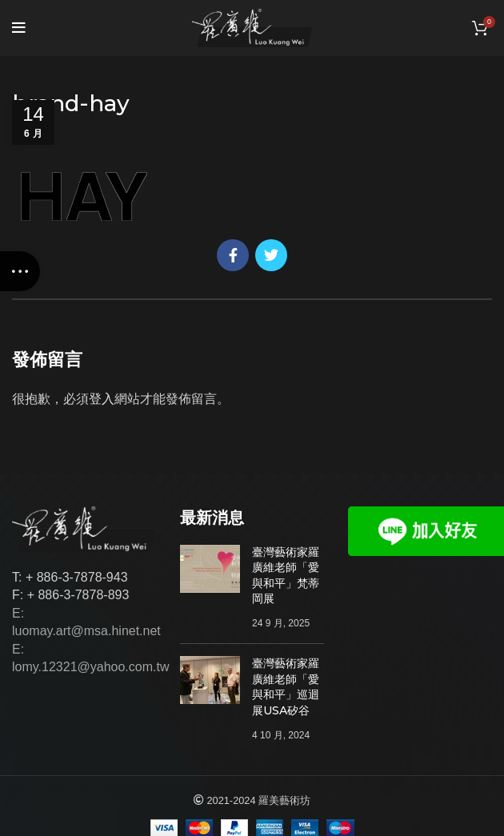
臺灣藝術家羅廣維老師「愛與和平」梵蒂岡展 (286, 576)
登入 (102, 399)
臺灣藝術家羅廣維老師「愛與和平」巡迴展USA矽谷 (286, 687)
